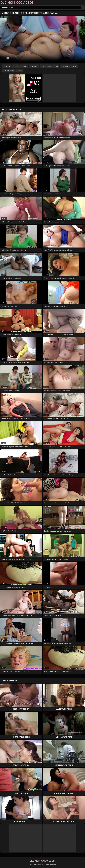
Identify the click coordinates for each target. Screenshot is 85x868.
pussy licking (9, 71)
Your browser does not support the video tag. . (42, 40)
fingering (35, 66)
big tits (65, 66)
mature (7, 66)
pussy (25, 66)
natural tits (47, 66)
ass (57, 66)
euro (20, 71)
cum (16, 66)
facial (75, 66)
